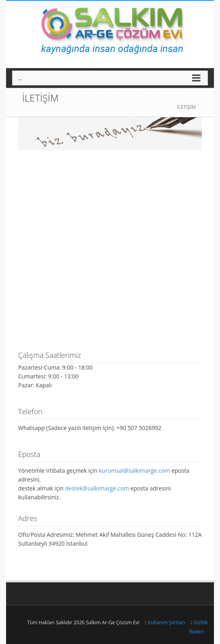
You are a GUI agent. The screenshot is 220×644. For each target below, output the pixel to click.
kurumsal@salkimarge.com (134, 471)
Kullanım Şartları (166, 622)
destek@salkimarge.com (97, 488)
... (20, 78)
